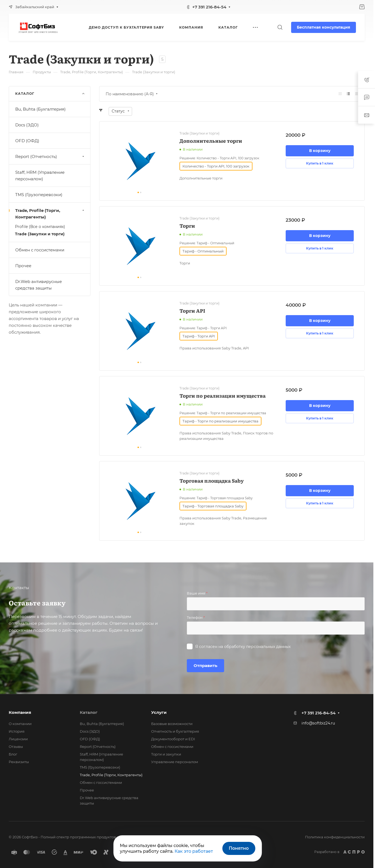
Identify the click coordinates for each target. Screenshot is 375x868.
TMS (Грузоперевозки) (39, 195)
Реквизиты (19, 762)
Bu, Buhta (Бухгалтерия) (40, 109)
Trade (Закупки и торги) (40, 234)
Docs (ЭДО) (27, 125)
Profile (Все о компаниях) (40, 227)
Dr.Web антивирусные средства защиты (39, 285)
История (17, 731)
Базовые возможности (172, 724)
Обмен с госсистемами (40, 250)
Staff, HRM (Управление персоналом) (40, 176)
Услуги (159, 712)
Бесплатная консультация (324, 27)
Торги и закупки (166, 754)
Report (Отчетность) (50, 156)
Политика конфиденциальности (335, 837)
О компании (20, 724)
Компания (20, 712)
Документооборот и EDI (173, 739)
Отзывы (16, 747)
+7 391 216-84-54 (209, 7)
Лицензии (18, 739)
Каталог (89, 712)
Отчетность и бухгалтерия (175, 731)
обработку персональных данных (257, 647)
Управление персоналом (175, 762)
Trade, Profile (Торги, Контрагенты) (50, 214)
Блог (13, 754)
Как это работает (194, 851)
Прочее (23, 266)
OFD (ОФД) (27, 141)
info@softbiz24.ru (318, 723)
